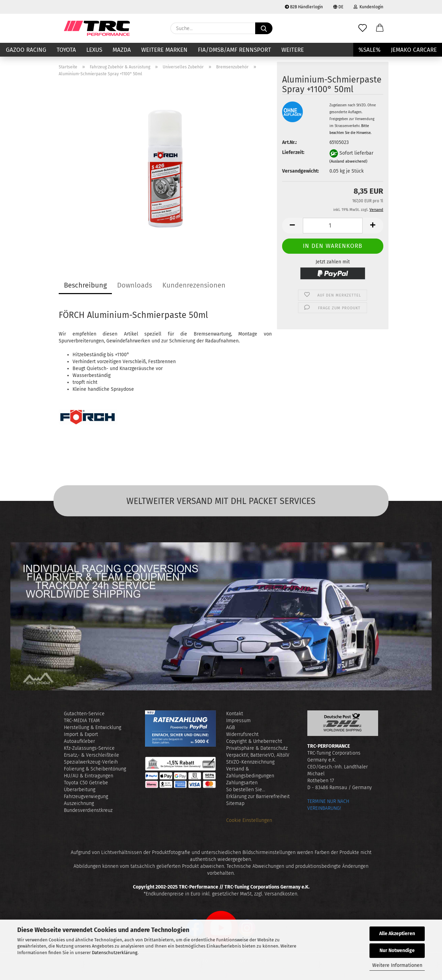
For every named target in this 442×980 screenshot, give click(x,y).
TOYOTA (66, 50)
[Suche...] (264, 28)
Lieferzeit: (293, 152)
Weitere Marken (164, 50)
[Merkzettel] (363, 28)
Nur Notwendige (397, 950)
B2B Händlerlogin (304, 7)
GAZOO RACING (26, 50)
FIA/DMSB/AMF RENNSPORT (234, 50)
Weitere (293, 50)
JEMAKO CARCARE (414, 50)
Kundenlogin (368, 7)
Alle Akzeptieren (397, 934)
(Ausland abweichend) (348, 161)
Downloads (134, 285)
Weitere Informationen (397, 965)
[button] (380, 28)
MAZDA (122, 50)
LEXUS (94, 50)
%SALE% (369, 50)
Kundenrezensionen (194, 285)
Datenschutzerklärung (115, 953)
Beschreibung (85, 285)
